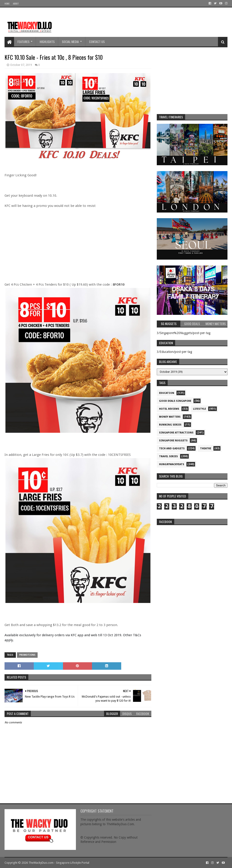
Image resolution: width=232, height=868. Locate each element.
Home (7, 4)
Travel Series (168, 456)
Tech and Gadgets (172, 448)
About (16, 4)
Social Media (70, 42)
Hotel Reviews (169, 409)
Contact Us (97, 42)
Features (23, 42)
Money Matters (170, 417)
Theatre (206, 448)
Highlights (47, 42)
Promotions (27, 655)
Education (167, 393)
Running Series (170, 425)
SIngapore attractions (176, 433)
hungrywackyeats (172, 464)
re (192, 556)
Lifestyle (199, 409)
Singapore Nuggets (173, 441)
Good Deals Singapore (175, 401)
